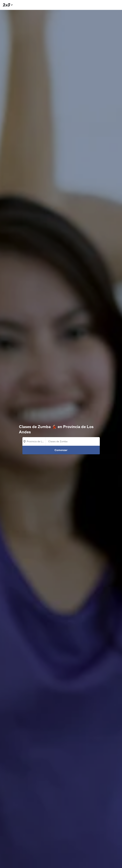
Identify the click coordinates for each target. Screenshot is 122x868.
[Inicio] (7, 5)
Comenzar (61, 450)
